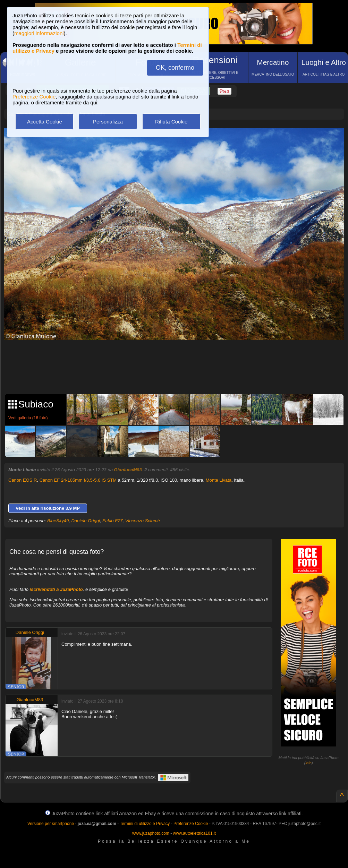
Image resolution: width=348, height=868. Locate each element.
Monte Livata (219, 480)
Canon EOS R (23, 480)
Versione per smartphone (51, 824)
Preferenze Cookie (34, 97)
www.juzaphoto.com (151, 833)
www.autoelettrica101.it (194, 833)
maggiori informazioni (39, 33)
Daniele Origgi (85, 521)
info (308, 763)
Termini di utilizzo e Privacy (145, 824)
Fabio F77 (113, 521)
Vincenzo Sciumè (143, 521)
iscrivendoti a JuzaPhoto (56, 589)
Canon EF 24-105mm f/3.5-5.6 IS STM (78, 480)
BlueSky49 (58, 521)
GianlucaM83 (128, 470)
